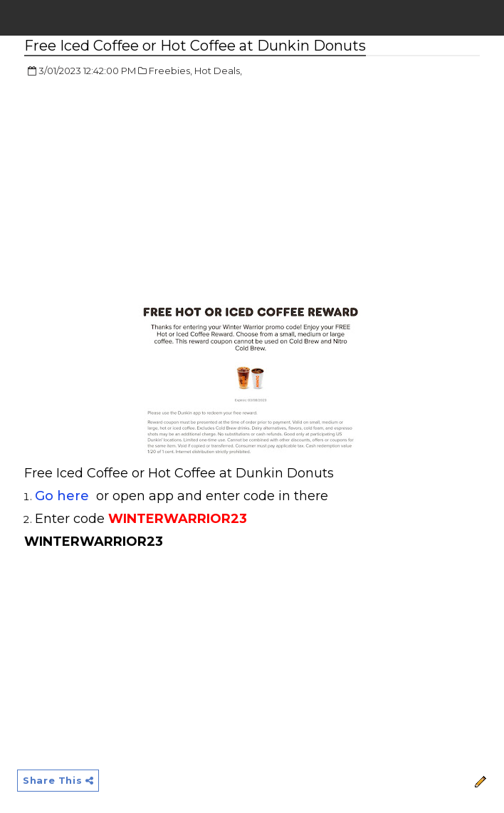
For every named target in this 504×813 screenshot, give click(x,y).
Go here (62, 496)
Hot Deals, (218, 71)
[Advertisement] (144, 192)
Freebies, (170, 71)
